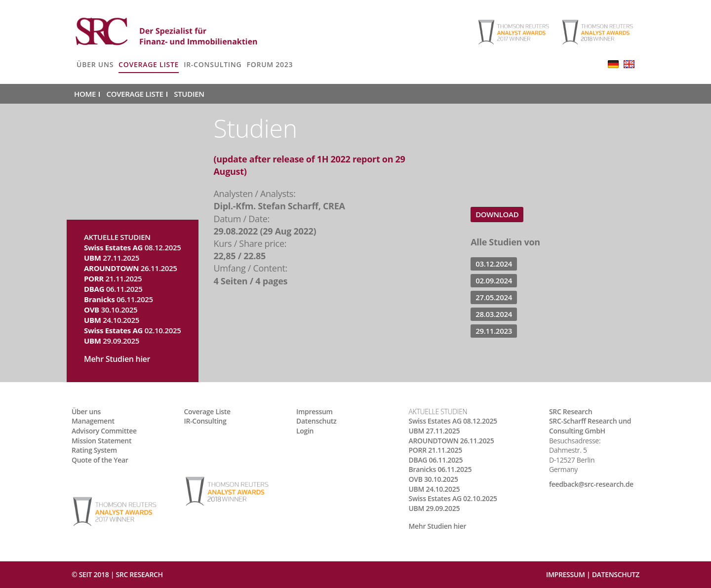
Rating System (94, 450)
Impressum (315, 412)
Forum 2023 (270, 64)
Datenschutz (316, 421)
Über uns (95, 64)
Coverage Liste (149, 64)
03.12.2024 (494, 264)
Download (497, 214)
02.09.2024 (494, 280)
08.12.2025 (133, 247)
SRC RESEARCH (139, 574)
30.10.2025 (111, 310)
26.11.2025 (131, 268)
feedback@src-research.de (591, 484)
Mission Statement (101, 441)
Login (305, 431)
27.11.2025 (112, 258)
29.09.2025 (112, 341)
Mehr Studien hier (117, 359)
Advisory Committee (104, 431)
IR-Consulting (213, 64)
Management (93, 421)
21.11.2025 (113, 278)
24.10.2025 (112, 320)
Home (85, 94)
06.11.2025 (113, 289)
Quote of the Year (100, 460)
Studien (189, 94)
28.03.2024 (494, 314)
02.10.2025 (133, 330)
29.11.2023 (494, 331)
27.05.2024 (494, 297)
